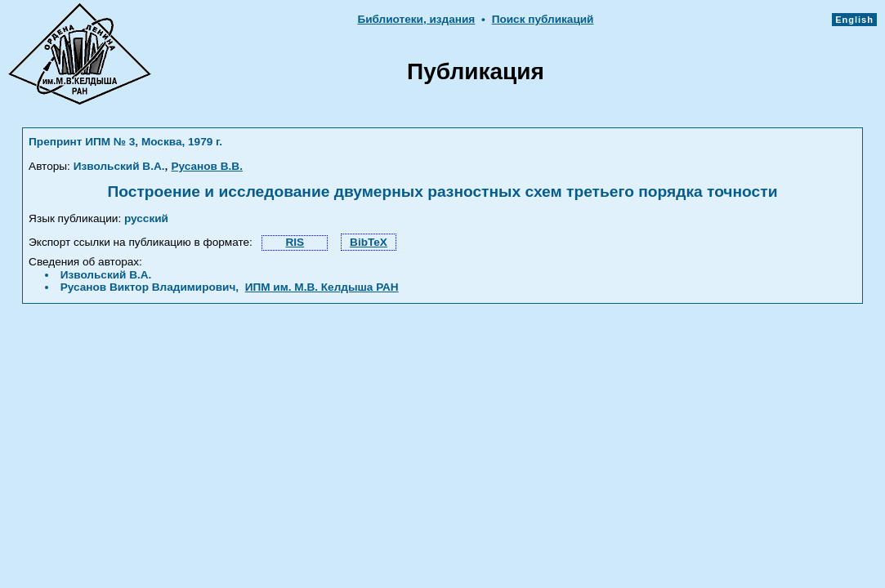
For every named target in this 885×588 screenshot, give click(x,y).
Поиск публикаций (543, 19)
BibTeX (369, 242)
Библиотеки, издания (416, 19)
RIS (295, 242)
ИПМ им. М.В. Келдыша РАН (322, 287)
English (854, 20)
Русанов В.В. (207, 166)
